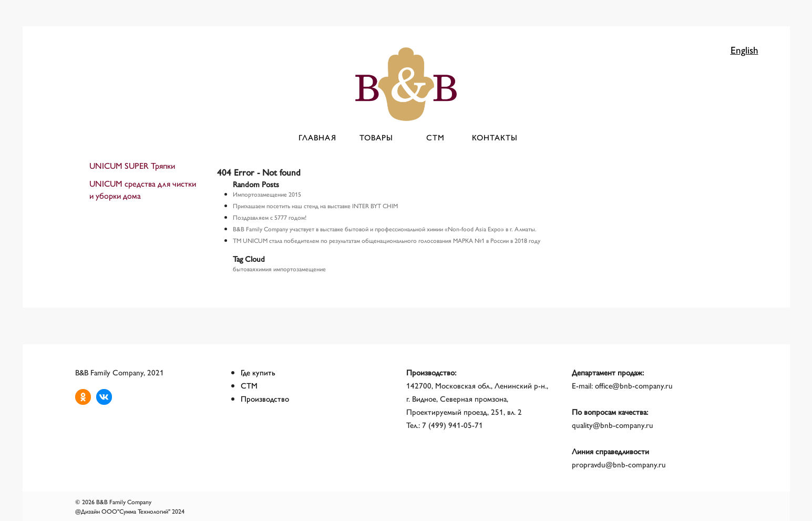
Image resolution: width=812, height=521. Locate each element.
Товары (376, 137)
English (744, 49)
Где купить (258, 372)
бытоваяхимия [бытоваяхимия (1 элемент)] (252, 269)
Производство (265, 398)
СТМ (435, 137)
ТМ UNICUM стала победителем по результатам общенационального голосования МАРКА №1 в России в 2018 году (387, 240)
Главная (317, 137)
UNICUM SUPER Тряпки (132, 165)
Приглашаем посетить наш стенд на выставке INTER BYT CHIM (315, 206)
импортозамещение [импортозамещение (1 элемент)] (300, 269)
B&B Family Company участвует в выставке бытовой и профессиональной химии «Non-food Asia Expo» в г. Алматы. (385, 229)
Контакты (495, 137)
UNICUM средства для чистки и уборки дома (143, 189)
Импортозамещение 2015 (267, 194)
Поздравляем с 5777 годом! (270, 217)
